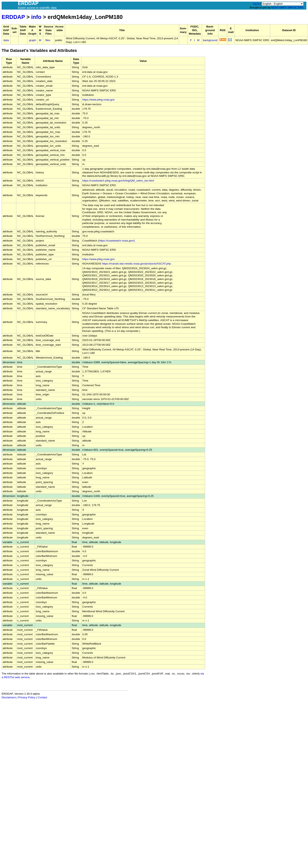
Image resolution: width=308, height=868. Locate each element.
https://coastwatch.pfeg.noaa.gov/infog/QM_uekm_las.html (118, 181)
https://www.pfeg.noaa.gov (98, 100)
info (36, 17)
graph (33, 40)
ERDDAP (13, 17)
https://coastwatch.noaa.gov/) (117, 241)
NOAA (275, 7)
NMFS (283, 7)
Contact (42, 697)
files (48, 40)
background (210, 40)
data (6, 40)
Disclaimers (9, 697)
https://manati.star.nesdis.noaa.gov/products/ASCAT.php (136, 264)
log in (256, 4)
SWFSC (292, 7)
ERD (301, 7)
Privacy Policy (27, 697)
